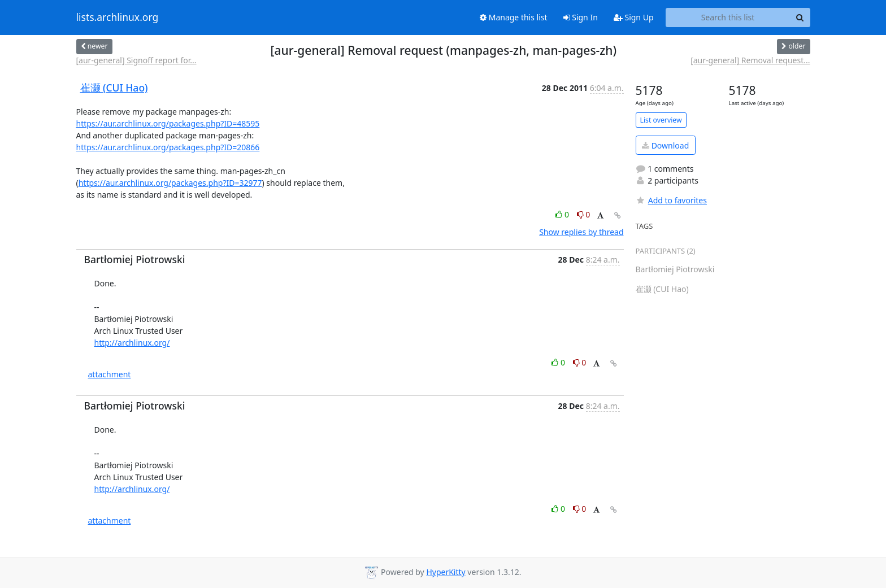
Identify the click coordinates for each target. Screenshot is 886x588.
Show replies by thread (581, 232)
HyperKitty (446, 572)
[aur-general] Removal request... (750, 60)
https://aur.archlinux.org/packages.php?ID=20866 (168, 147)
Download (665, 145)
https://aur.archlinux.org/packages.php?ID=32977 (170, 183)
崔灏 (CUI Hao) (114, 88)
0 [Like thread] (563, 214)
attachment (110, 374)
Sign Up (634, 17)
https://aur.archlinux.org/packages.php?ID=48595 (168, 123)
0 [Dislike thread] (584, 214)
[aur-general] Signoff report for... (136, 60)
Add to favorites (671, 200)
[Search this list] (728, 18)
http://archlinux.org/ (132, 343)
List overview (661, 120)
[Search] (800, 18)
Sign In (581, 17)
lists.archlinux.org (118, 18)
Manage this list (514, 17)
